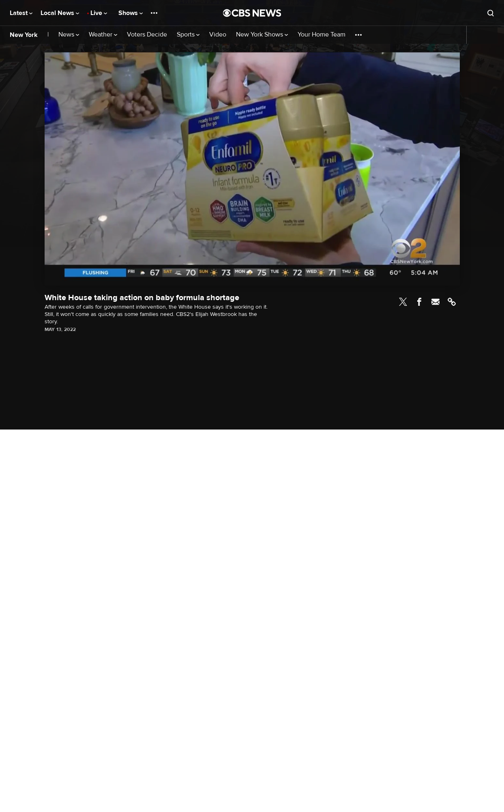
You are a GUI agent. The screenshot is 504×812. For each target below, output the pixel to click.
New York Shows (262, 35)
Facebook (419, 302)
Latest (21, 13)
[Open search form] (491, 13)
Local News (60, 13)
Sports (188, 35)
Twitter (403, 302)
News (69, 35)
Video (218, 35)
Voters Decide (147, 35)
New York (24, 35)
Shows (131, 13)
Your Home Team (322, 35)
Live (99, 13)
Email (435, 302)
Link (452, 302)
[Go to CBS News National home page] (252, 13)
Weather (103, 35)
